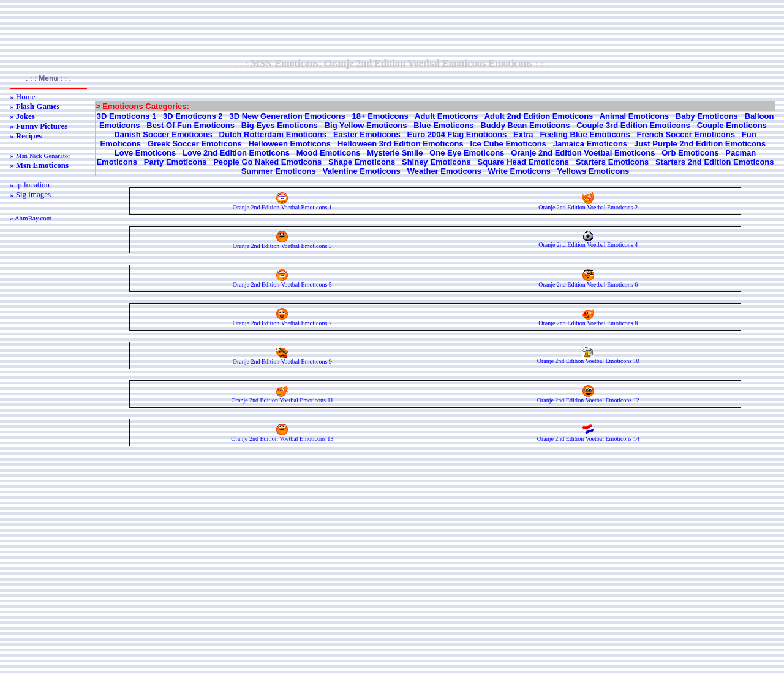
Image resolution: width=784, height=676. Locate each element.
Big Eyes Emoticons (280, 125)
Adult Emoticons (446, 116)
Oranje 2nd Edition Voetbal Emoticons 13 (282, 436)
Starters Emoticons (612, 162)
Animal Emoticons (634, 116)
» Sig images (30, 194)
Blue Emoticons (443, 125)
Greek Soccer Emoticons (195, 144)
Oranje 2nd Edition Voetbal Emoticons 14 (588, 436)
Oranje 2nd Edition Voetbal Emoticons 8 (588, 320)
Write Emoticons (519, 171)
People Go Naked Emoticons (267, 162)
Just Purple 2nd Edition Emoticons (700, 144)
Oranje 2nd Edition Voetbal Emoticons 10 (588, 358)
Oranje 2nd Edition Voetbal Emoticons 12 (588, 397)
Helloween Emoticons (290, 144)
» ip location (30, 185)
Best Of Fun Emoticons (190, 125)
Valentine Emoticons (362, 171)
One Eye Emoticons (467, 153)
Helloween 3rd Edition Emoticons (401, 144)
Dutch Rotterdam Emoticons (273, 134)
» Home (23, 96)
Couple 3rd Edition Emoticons (633, 125)
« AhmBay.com (31, 218)
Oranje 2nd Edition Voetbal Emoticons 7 (282, 320)
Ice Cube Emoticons (508, 144)
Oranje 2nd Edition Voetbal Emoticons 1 (282, 205)
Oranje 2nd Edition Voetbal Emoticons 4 (588, 242)
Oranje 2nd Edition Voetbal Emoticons (583, 153)
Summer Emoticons (279, 171)
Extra (523, 134)
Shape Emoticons (362, 162)
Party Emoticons (175, 162)
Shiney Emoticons (436, 162)
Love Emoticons (145, 153)
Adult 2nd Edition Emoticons (539, 116)
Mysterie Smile (395, 153)
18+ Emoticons (380, 116)
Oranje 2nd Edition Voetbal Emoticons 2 (588, 205)
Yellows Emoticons (594, 171)
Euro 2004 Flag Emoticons (457, 134)
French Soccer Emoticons (686, 134)
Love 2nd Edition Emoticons (236, 153)
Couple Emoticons (732, 125)
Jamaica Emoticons (590, 144)
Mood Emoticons (329, 153)
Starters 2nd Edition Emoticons (715, 162)
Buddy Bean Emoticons (525, 125)
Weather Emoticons (444, 171)
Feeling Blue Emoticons (585, 134)
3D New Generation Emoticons (287, 116)
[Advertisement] (392, 29)
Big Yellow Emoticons (366, 125)
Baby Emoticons (707, 116)
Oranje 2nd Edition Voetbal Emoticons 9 (282, 359)
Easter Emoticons (367, 134)
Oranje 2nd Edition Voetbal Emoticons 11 (282, 397)
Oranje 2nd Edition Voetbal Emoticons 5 (282, 282)
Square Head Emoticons (524, 162)
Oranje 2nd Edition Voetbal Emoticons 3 (282, 243)
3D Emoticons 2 (193, 116)
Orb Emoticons (690, 153)
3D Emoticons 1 (127, 116)
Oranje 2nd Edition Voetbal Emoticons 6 (588, 282)
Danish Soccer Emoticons (163, 134)
